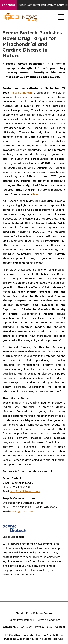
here (36, 194)
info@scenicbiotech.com (25, 491)
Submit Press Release (21, 620)
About (19, 613)
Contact (60, 627)
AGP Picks (8, 5)
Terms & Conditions (49, 620)
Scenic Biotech (22, 93)
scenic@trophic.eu (22, 512)
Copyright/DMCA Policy (17, 627)
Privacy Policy (44, 627)
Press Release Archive (39, 613)
